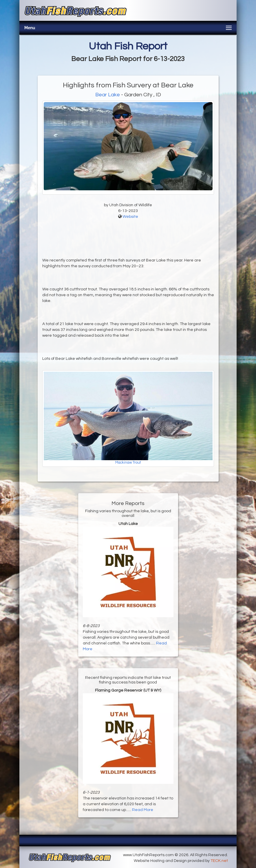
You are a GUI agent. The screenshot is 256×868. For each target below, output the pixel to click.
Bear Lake (108, 95)
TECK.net (219, 861)
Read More (143, 810)
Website (130, 217)
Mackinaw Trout (128, 463)
